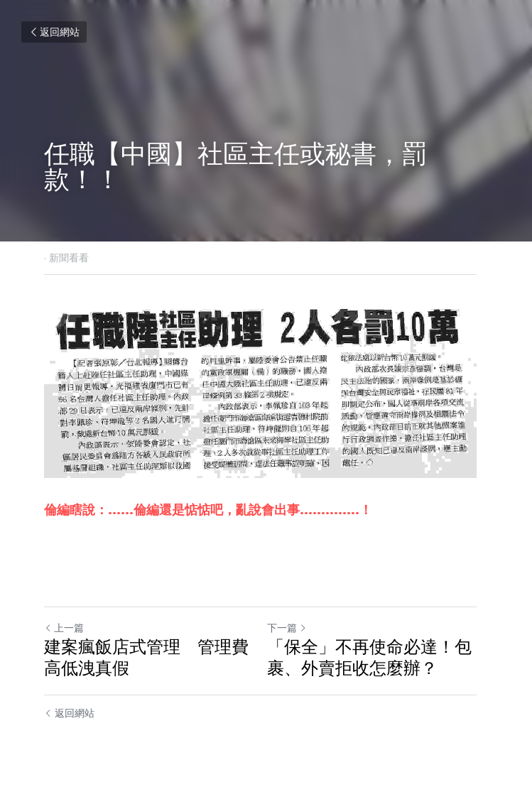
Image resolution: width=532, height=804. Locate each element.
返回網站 (54, 32)
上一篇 (64, 633)
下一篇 (293, 633)
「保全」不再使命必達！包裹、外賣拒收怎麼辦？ (376, 662)
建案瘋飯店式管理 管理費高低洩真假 (146, 662)
